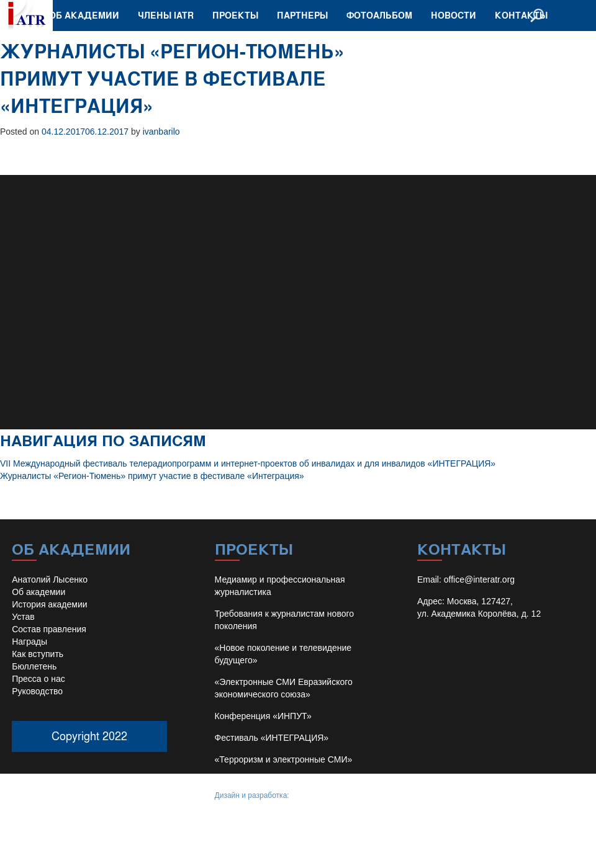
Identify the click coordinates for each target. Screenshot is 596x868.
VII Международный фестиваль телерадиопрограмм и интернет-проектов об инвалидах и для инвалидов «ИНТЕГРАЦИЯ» (248, 463)
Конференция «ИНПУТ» (263, 716)
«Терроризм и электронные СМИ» (284, 759)
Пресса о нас (38, 679)
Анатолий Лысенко (50, 579)
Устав (23, 617)
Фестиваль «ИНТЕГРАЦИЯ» (272, 738)
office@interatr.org (479, 579)
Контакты (521, 15)
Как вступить (38, 654)
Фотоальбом (379, 15)
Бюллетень (34, 666)
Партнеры (302, 15)
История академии (49, 604)
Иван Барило (314, 795)
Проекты (235, 15)
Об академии (84, 15)
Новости (454, 15)
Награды (29, 642)
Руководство (37, 691)
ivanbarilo (161, 132)
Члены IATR (166, 15)
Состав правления (49, 629)
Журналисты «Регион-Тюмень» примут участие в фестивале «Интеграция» (152, 476)
